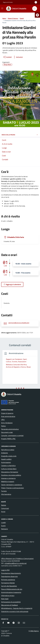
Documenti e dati (7, 432)
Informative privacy (8, 596)
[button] (37, 15)
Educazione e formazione (10, 472)
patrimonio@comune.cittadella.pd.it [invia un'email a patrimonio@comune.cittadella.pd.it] (19, 323)
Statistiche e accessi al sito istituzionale (15, 611)
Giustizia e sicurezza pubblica (11, 475)
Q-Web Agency (34, 631)
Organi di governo (7, 413)
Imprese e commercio (8, 478)
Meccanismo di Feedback (10, 605)
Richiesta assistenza (8, 580)
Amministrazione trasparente (11, 592)
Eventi (3, 526)
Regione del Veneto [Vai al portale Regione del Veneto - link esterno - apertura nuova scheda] (8, 2)
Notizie (4, 505)
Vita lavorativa (6, 494)
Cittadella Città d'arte (16, 237)
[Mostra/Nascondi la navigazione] (2, 8)
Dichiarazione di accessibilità (11, 602)
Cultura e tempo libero (9, 469)
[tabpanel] (20, 368)
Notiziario (4, 529)
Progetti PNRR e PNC (8, 439)
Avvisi (3, 512)
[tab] (16, 388)
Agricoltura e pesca (8, 450)
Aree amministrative (8, 416)
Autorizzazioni (6, 462)
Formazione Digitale (8, 583)
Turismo (4, 491)
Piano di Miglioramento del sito (12, 589)
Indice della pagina (20, 135)
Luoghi (3, 522)
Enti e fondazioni (7, 423)
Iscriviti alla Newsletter (9, 586)
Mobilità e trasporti (8, 481)
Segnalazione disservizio (9, 576)
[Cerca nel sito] (35, 9)
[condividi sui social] (7, 57)
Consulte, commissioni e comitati (12, 436)
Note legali (5, 599)
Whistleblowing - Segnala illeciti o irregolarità (17, 608)
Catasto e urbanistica (8, 466)
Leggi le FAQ (5, 570)
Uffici (3, 420)
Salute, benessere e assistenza (12, 485)
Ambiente (4, 453)
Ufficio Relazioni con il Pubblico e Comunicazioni (17, 559)
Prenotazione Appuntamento (11, 573)
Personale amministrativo (10, 429)
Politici (3, 426)
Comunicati (5, 508)
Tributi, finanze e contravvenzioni (13, 488)
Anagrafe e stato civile (9, 456)
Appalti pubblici (6, 459)
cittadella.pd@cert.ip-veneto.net (16, 563)
